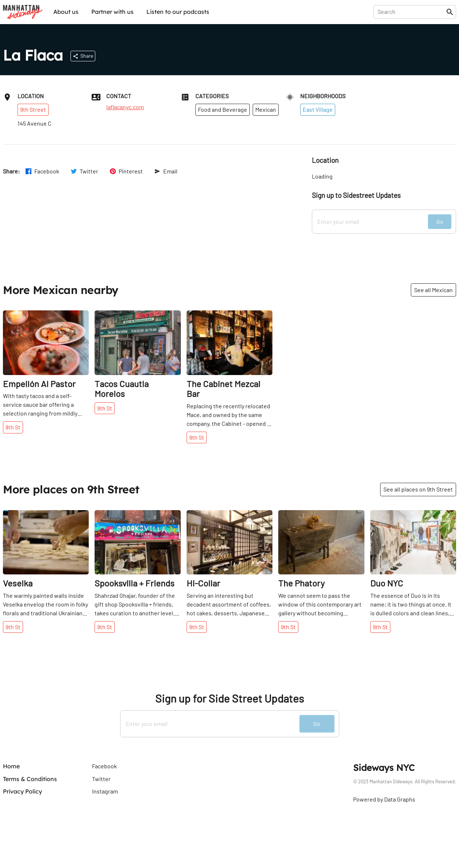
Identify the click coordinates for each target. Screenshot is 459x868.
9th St (105, 408)
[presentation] (411, 12)
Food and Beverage (223, 109)
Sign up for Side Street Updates (229, 698)
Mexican (266, 109)
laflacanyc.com (125, 107)
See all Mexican (433, 290)
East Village (318, 109)
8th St (13, 427)
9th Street (33, 109)
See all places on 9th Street (418, 489)
